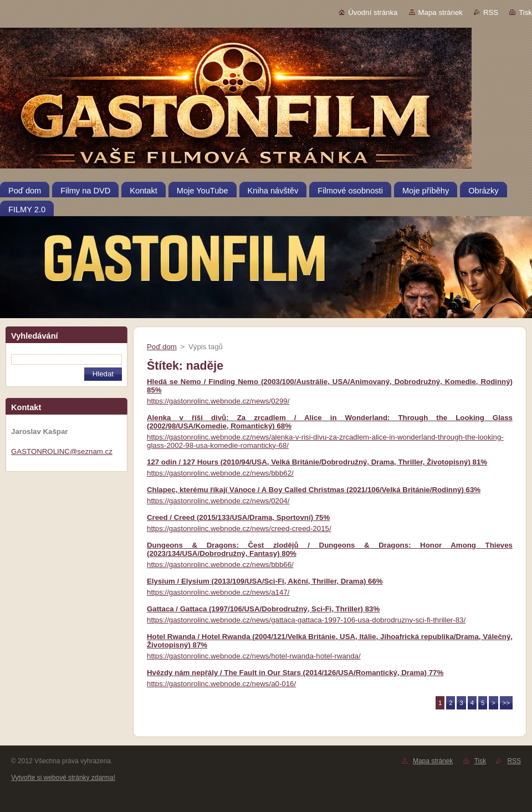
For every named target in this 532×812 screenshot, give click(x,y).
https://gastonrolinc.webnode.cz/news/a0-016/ (221, 684)
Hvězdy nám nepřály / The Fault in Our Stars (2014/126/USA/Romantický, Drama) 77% (295, 673)
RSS (491, 12)
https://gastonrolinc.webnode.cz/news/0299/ (218, 401)
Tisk (525, 12)
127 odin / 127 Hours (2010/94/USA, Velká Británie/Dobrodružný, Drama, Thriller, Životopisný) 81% (317, 462)
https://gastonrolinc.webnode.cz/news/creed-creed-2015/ (239, 528)
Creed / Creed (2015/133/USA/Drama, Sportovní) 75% (238, 517)
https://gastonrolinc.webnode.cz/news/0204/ (218, 501)
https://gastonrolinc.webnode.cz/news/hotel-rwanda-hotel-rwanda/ (254, 656)
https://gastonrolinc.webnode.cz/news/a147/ (218, 592)
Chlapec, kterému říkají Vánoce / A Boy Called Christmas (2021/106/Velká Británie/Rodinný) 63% (314, 490)
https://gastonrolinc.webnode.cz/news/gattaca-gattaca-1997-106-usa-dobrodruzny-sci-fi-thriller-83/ (306, 620)
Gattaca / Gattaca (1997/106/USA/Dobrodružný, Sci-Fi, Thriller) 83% (263, 609)
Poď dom (162, 347)
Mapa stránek (441, 12)
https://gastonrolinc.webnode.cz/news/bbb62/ (220, 473)
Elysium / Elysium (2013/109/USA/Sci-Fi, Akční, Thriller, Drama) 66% (265, 581)
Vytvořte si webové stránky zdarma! (63, 778)
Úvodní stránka (373, 12)
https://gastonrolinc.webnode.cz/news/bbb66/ (220, 565)
